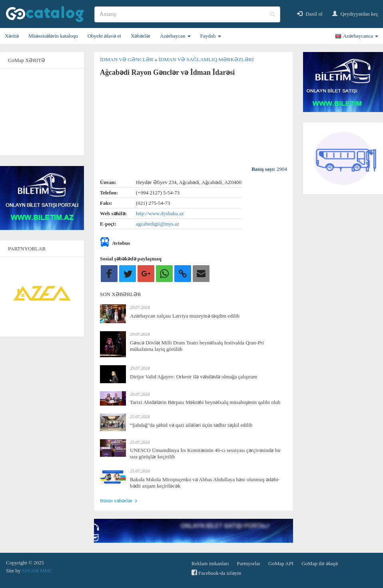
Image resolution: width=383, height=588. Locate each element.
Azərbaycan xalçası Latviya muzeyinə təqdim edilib (185, 316)
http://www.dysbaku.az (160, 213)
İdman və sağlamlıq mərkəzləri (206, 59)
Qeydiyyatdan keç (355, 14)
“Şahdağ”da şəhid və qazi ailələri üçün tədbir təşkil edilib (191, 425)
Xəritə (12, 36)
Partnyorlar (249, 563)
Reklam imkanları (210, 563)
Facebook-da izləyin (216, 573)
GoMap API (281, 563)
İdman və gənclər (127, 59)
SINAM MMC (37, 571)
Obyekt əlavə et (104, 36)
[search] (187, 14)
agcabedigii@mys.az (158, 224)
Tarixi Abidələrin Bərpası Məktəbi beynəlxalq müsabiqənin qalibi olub (205, 402)
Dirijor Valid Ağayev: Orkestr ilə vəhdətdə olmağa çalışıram (193, 377)
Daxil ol (310, 14)
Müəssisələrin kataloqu (53, 36)
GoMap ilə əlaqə (319, 563)
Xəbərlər (141, 36)
